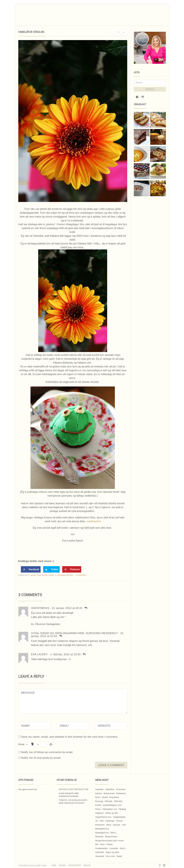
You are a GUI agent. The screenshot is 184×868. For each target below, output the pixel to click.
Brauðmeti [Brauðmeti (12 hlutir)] (114, 797)
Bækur (87, 865)
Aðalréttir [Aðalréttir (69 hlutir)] (99, 789)
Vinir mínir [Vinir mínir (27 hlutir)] (110, 856)
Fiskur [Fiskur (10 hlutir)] (98, 809)
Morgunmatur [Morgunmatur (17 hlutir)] (111, 837)
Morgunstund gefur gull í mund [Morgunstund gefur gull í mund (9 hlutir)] (109, 841)
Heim (54, 865)
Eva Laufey (49, 575)
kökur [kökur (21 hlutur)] (109, 825)
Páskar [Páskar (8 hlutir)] (110, 844)
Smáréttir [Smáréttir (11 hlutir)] (114, 848)
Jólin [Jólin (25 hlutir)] (102, 821)
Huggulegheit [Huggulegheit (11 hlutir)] (119, 817)
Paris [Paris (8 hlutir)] (102, 844)
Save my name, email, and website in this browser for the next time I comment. (69, 737)
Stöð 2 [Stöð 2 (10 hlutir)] (123, 848)
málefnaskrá (94, 521)
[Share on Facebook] (31, 569)
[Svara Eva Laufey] (84, 654)
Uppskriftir (75, 865)
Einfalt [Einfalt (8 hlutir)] (98, 805)
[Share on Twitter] (51, 569)
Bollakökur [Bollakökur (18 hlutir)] (121, 793)
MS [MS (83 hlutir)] (97, 844)
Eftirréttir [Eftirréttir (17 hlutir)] (109, 801)
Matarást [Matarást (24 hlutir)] (99, 837)
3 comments (81, 575)
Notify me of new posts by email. (41, 758)
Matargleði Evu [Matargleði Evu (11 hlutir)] (102, 829)
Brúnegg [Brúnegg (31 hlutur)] (99, 801)
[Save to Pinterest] (72, 569)
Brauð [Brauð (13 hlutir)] (105, 797)
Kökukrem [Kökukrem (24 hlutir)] (100, 825)
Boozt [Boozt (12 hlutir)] (98, 797)
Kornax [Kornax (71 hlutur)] (119, 821)
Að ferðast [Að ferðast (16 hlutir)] (121, 789)
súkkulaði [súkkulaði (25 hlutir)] (100, 852)
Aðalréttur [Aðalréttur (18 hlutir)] (110, 789)
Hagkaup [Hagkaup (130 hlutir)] (99, 813)
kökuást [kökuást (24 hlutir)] (117, 825)
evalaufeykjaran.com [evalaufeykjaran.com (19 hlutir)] (112, 805)
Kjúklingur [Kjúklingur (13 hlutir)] (110, 821)
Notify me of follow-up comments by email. (47, 752)
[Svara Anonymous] (86, 608)
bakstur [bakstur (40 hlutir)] (99, 793)
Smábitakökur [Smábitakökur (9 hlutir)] (102, 848)
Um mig (62, 865)
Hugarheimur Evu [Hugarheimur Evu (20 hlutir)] (103, 817)
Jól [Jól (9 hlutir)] (97, 821)
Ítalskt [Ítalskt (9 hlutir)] (119, 856)
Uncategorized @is (65, 575)
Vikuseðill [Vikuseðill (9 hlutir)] (100, 856)
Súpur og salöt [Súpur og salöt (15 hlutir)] (112, 852)
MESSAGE (73, 701)
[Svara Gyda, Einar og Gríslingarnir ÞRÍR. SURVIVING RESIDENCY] (61, 636)
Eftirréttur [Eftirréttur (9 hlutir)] (118, 801)
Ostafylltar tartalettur (74, 789)
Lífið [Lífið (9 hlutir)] (124, 825)
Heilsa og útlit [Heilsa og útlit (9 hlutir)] (111, 813)
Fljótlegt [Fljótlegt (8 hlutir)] (122, 809)
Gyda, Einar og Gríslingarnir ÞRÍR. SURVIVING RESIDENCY (75, 633)
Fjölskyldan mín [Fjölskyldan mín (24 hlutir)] (110, 809)
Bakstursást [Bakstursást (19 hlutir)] (109, 793)
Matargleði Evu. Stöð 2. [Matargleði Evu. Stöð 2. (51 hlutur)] (106, 833)
